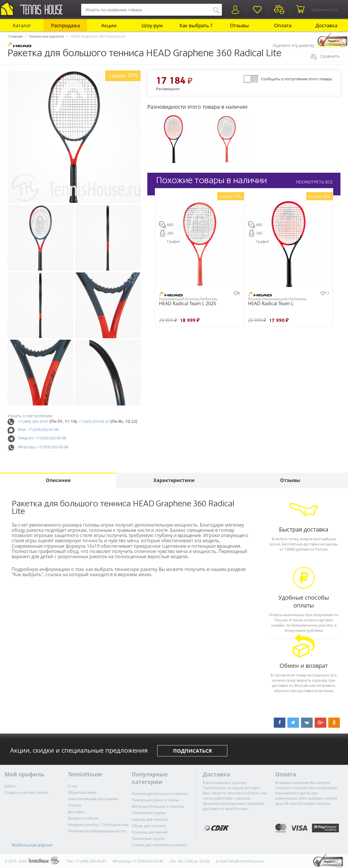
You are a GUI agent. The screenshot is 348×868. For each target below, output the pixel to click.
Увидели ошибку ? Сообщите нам (98, 825)
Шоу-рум (152, 25)
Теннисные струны (149, 813)
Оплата (283, 25)
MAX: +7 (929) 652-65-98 (38, 430)
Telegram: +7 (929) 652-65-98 (42, 438)
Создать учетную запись (27, 792)
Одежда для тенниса (150, 819)
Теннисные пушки (148, 838)
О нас (73, 786)
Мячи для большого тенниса (158, 806)
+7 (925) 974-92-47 (94, 421)
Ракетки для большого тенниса (160, 794)
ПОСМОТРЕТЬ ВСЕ (314, 182)
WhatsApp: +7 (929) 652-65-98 (43, 447)
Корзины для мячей (149, 832)
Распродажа (65, 25)
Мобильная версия (32, 845)
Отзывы (239, 25)
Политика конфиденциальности (97, 831)
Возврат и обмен (83, 818)
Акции (109, 25)
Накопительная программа (93, 799)
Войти (10, 786)
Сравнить (330, 56)
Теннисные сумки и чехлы (155, 800)
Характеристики (174, 480)
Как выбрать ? (196, 25)
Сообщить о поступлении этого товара (296, 79)
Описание (58, 480)
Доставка (326, 25)
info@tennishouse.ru (246, 861)
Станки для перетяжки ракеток (159, 845)
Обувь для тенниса (149, 826)
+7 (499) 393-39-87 (33, 421)
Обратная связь (82, 792)
